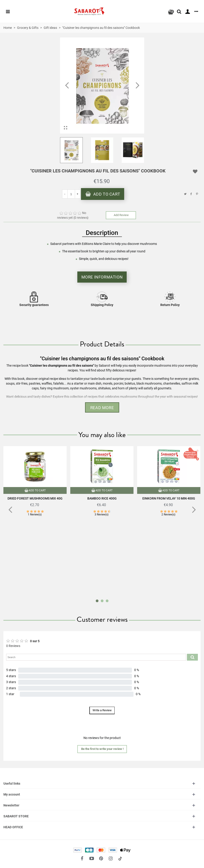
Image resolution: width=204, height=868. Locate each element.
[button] (137, 86)
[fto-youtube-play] (92, 858)
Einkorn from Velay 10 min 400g (169, 498)
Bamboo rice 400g (102, 498)
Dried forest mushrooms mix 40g (35, 498)
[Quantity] (71, 194)
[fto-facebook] (82, 858)
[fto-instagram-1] (111, 858)
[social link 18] (120, 858)
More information (102, 277)
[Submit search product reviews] (192, 657)
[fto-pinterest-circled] (101, 858)
